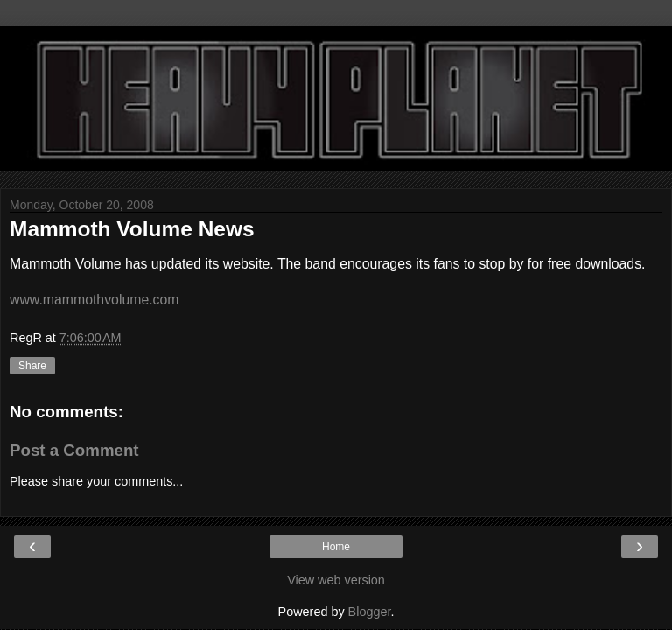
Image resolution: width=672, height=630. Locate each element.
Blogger (370, 612)
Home (336, 547)
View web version (336, 580)
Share (32, 366)
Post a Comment (74, 450)
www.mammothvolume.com (94, 300)
